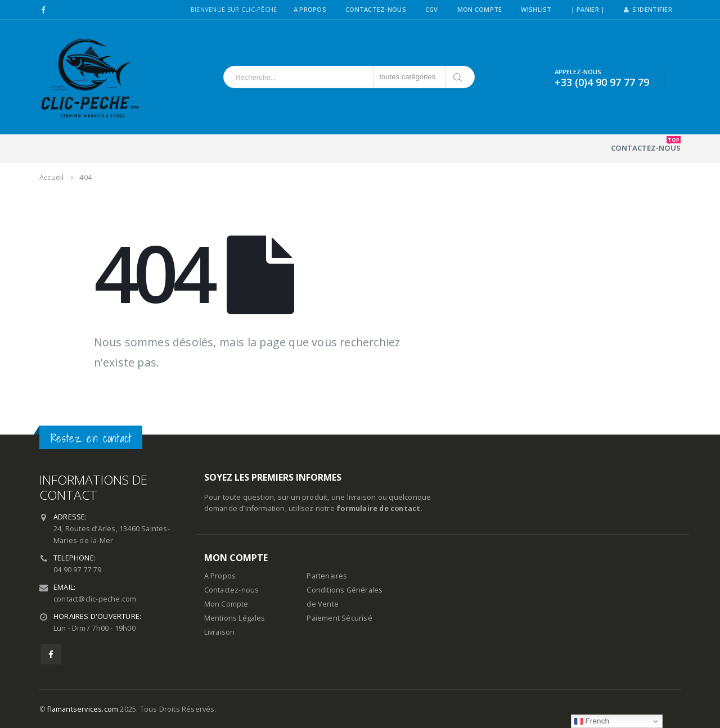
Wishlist (536, 9)
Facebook (51, 654)
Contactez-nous (646, 144)
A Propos (310, 9)
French (592, 721)
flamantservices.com (83, 709)
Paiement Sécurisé (339, 618)
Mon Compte (480, 9)
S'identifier (648, 9)
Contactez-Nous (376, 9)
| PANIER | (588, 9)
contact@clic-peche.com (95, 599)
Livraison (220, 632)
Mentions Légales (235, 618)
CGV (432, 9)
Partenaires (327, 576)
